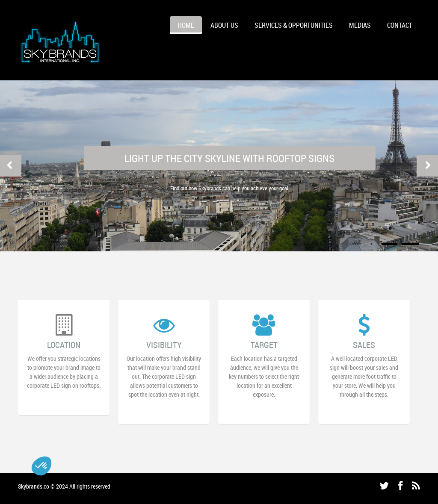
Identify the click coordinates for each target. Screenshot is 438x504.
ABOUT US (224, 25)
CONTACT (400, 25)
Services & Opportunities (294, 25)
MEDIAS (360, 25)
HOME (186, 25)
